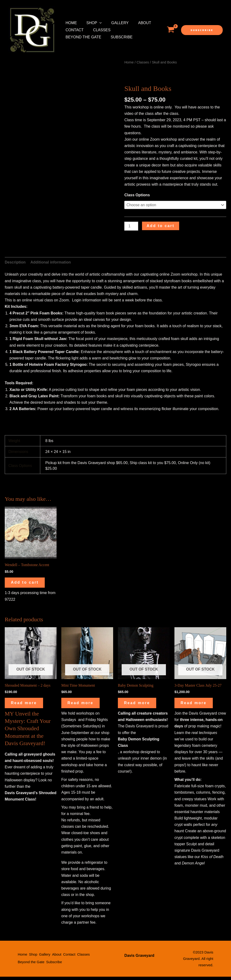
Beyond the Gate (133, 30)
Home (70, 23)
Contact (74, 30)
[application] (97, 23)
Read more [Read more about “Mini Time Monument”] (84, 705)
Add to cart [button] (28, 583)
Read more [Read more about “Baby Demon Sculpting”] (140, 705)
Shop (91, 23)
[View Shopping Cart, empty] (171, 30)
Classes (99, 30)
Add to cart (161, 226)
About (138, 23)
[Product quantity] (131, 226)
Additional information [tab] (51, 262)
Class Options (137, 195)
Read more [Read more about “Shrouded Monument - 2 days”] (27, 705)
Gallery (115, 23)
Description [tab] (15, 262)
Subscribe (76, 37)
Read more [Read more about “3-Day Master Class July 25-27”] (197, 705)
